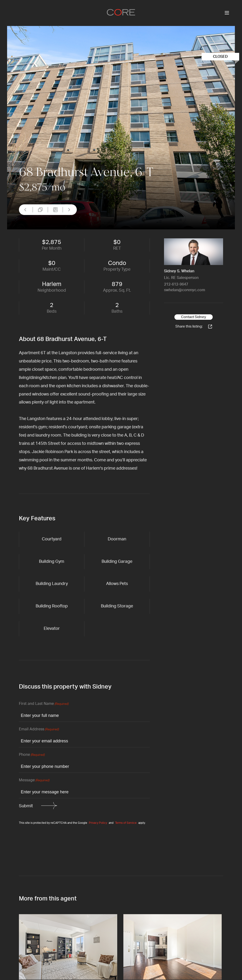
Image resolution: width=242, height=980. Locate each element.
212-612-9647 (176, 284)
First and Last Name (44, 704)
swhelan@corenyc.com (185, 290)
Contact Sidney (194, 317)
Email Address (39, 730)
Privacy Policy (98, 823)
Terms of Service (126, 823)
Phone (32, 755)
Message (34, 780)
